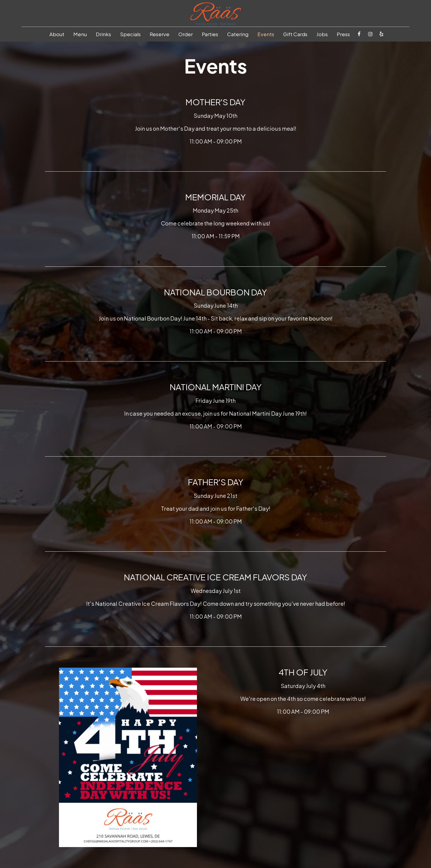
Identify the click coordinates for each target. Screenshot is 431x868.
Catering (238, 34)
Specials (130, 34)
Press (343, 34)
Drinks (103, 34)
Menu (80, 34)
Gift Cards (295, 34)
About (57, 34)
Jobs (322, 34)
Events (266, 34)
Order (186, 34)
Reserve (160, 34)
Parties (210, 34)
